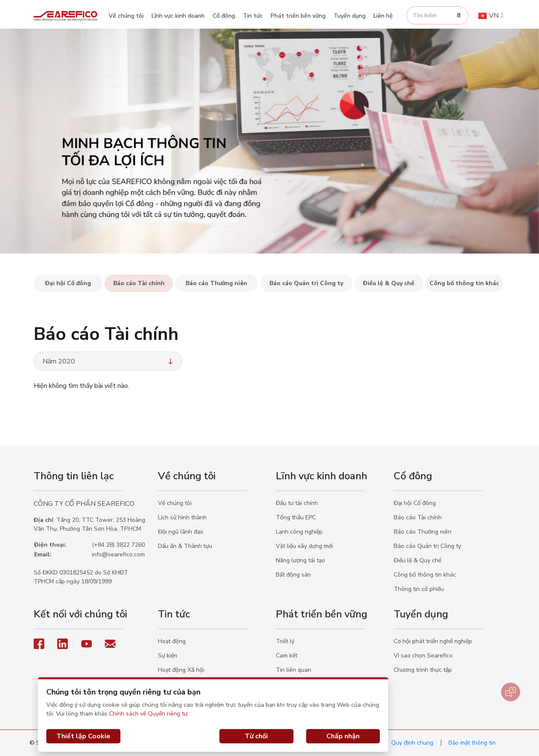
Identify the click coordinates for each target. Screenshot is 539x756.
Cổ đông (224, 16)
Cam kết (287, 656)
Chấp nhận (343, 736)
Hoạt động (172, 641)
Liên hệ (383, 16)
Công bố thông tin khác (425, 575)
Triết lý (285, 641)
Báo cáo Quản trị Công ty (427, 546)
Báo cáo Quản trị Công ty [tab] (306, 283)
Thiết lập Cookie (83, 736)
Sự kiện (168, 656)
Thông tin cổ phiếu (419, 589)
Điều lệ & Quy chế (418, 560)
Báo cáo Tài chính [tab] (139, 283)
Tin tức (253, 16)
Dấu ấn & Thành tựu (185, 546)
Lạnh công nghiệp (299, 532)
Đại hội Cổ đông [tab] (68, 283)
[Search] (459, 15)
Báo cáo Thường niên (423, 532)
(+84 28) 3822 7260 (118, 545)
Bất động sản (293, 575)
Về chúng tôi (126, 16)
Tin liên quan (294, 670)
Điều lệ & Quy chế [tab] (389, 283)
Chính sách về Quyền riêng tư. (149, 714)
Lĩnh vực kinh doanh (178, 16)
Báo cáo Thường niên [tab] (216, 283)
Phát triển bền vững (298, 16)
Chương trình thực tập (423, 670)
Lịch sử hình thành (182, 517)
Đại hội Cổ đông (415, 503)
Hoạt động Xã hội (181, 670)
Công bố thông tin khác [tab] (464, 283)
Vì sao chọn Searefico (423, 656)
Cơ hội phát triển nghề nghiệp (433, 641)
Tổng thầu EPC (296, 517)
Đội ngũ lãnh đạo (181, 532)
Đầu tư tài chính (297, 503)
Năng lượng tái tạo (300, 560)
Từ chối (256, 736)
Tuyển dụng (350, 16)
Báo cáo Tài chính (418, 517)
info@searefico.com (118, 554)
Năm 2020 (109, 361)
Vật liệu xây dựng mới (304, 546)
